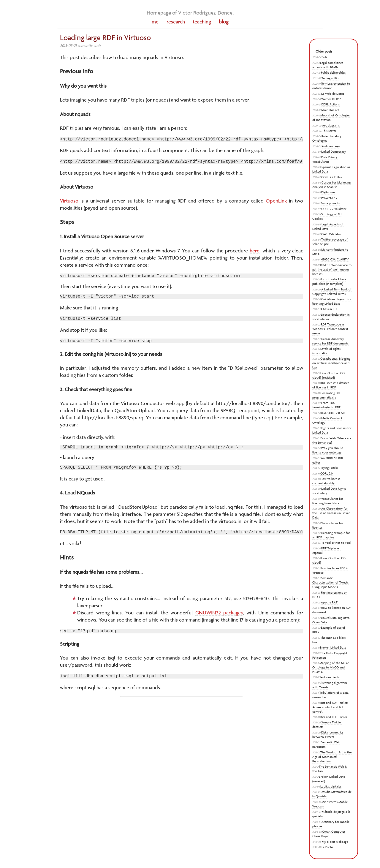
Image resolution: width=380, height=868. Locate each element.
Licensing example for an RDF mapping (331, 535)
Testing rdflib (330, 78)
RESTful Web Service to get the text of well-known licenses (332, 269)
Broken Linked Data (333, 648)
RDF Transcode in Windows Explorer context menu (330, 329)
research (176, 22)
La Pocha (327, 847)
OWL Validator (331, 234)
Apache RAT (329, 602)
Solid (325, 57)
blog (224, 22)
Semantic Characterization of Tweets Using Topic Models (330, 582)
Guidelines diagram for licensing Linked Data (332, 301)
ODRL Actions (330, 104)
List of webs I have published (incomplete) (329, 282)
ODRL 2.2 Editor (332, 177)
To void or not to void (336, 543)
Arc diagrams (331, 125)
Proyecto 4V (329, 198)
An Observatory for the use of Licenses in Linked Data (331, 513)
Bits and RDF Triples (334, 717)
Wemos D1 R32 (331, 99)
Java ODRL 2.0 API (333, 413)
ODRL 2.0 (327, 473)
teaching (202, 22)
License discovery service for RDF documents (330, 341)
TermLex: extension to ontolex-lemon (331, 86)
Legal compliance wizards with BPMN (328, 65)
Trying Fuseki (329, 468)
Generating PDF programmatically (327, 395)
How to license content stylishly (326, 481)
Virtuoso (69, 203)
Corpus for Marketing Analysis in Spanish (331, 185)
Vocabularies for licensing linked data (328, 501)
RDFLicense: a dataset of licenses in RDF (331, 385)
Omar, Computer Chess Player (329, 834)
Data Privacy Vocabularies (325, 159)
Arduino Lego (331, 146)
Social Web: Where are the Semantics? (332, 440)
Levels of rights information (326, 351)
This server (329, 131)
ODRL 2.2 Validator (334, 209)
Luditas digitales (331, 786)
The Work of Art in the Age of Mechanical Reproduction (332, 757)
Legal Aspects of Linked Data (328, 227)
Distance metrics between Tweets (328, 735)
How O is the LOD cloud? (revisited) (328, 375)
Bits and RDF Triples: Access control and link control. (330, 707)
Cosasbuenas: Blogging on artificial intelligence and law (331, 363)
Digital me (328, 192)
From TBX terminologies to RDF (326, 405)
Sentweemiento (330, 677)
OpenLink (276, 203)
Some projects (330, 203)
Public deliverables (333, 73)
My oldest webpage (335, 842)
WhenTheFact (330, 110)
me (155, 22)
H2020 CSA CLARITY (335, 259)
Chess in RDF (330, 309)
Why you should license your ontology (328, 450)
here (255, 252)
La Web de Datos (333, 94)
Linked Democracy (334, 152)
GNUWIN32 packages (219, 621)
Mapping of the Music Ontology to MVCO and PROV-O (331, 667)
